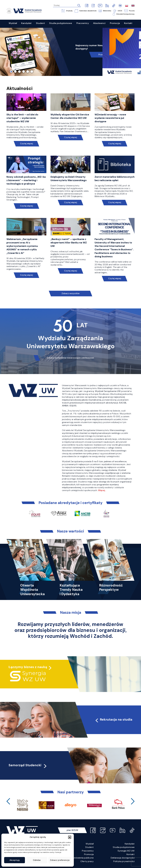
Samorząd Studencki (28, 765)
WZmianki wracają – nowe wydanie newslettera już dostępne (110, 118)
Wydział (90, 844)
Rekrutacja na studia (114, 719)
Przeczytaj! (104, 55)
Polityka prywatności (124, 861)
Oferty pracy (87, 861)
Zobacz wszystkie (70, 293)
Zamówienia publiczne (83, 858)
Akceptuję (15, 860)
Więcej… (102, 490)
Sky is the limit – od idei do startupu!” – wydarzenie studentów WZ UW (22, 118)
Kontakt (131, 854)
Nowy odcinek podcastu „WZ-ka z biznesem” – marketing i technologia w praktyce (26, 180)
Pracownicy (88, 851)
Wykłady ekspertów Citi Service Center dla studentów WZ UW (70, 116)
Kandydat (130, 844)
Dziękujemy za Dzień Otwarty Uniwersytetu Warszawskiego (69, 179)
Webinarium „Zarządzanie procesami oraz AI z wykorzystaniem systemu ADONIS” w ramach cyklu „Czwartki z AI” (22, 246)
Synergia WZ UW (126, 851)
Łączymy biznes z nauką (28, 667)
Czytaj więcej (26, 144)
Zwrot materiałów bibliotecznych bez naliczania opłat (115, 179)
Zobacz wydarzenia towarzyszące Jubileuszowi (70, 358)
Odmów (37, 860)
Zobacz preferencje (60, 860)
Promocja (89, 854)
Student (89, 847)
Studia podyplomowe (124, 847)
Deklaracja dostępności (123, 858)
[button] (70, 837)
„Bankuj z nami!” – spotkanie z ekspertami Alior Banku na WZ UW (69, 243)
